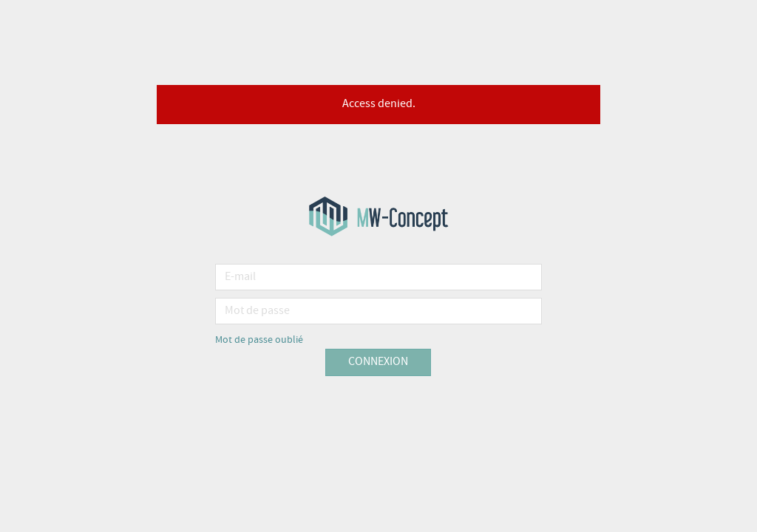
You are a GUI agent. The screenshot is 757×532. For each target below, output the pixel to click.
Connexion (378, 362)
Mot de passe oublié (259, 340)
